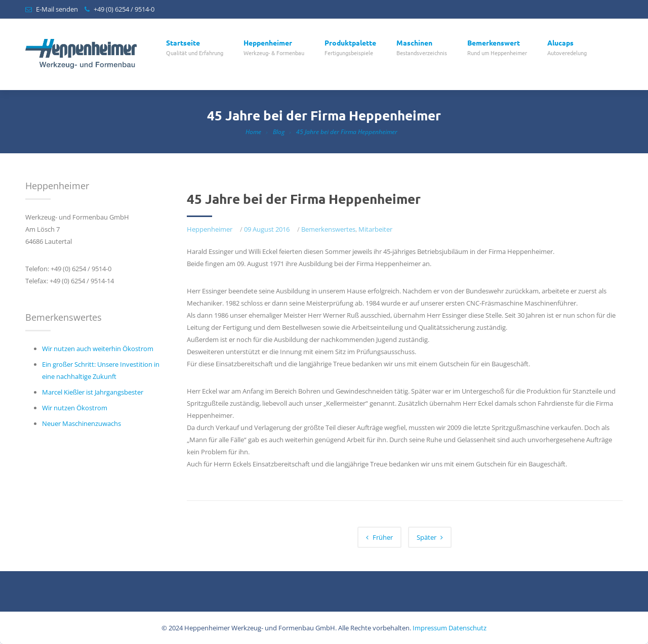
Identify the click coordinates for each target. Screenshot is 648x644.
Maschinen (422, 48)
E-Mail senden (57, 9)
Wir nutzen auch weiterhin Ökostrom (98, 349)
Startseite (195, 48)
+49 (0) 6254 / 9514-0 (124, 9)
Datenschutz (468, 628)
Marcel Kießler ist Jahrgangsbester (93, 392)
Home (253, 132)
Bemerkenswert (497, 48)
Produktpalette (350, 48)
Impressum (430, 628)
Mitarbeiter (375, 229)
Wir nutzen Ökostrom (75, 408)
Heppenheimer (274, 48)
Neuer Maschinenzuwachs (82, 423)
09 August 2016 (267, 229)
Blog (279, 132)
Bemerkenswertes (328, 229)
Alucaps (567, 48)
